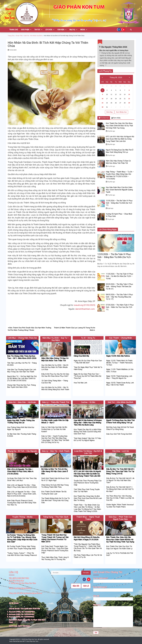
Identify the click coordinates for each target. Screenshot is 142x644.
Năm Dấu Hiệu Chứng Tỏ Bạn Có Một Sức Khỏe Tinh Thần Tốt (118, 162)
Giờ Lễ (86, 586)
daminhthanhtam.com (85, 309)
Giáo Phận (26, 30)
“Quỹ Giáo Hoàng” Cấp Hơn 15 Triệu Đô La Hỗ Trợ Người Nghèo (87, 439)
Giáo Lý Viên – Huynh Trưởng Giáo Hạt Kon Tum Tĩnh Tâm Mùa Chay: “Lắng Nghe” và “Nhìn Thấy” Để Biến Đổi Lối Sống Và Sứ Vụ (55, 439)
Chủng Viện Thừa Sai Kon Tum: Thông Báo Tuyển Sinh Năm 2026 (21, 386)
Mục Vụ (73, 30)
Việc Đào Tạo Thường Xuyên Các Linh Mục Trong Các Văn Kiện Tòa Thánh (22, 371)
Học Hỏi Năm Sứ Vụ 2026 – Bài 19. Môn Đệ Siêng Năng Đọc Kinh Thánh (55, 388)
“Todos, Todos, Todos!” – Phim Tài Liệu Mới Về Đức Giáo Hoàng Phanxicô (22, 554)
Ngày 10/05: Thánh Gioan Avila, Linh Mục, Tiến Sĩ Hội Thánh (120, 384)
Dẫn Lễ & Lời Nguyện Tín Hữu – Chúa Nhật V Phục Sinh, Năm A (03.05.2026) (22, 486)
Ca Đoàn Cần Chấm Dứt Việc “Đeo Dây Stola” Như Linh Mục (22, 479)
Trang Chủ (14, 30)
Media (84, 30)
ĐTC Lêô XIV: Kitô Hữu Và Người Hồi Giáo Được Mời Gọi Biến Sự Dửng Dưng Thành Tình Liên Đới (120, 139)
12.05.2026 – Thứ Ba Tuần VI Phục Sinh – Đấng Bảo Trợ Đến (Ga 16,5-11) (119, 203)
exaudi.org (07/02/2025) (85, 305)
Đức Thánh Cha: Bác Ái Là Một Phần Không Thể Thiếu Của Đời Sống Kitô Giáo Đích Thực (88, 432)
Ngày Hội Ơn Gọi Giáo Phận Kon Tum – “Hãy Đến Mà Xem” (88, 362)
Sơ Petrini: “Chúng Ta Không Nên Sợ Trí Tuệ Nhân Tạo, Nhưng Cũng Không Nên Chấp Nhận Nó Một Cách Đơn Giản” (22, 538)
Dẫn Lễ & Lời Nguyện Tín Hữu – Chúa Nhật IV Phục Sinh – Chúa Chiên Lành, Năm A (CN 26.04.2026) (22, 494)
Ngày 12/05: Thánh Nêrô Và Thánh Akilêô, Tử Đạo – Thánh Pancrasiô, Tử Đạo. (120, 363)
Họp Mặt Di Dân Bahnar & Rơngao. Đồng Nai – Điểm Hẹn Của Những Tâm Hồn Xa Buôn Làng (88, 423)
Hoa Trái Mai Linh (80, 383)
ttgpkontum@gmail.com (33, 593)
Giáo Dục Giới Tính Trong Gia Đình (119, 434)
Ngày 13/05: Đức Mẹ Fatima (118, 356)
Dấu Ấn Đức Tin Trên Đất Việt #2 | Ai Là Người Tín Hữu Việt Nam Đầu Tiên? (120, 480)
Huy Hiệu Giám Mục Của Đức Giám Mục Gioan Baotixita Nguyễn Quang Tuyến (119, 190)
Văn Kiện (62, 30)
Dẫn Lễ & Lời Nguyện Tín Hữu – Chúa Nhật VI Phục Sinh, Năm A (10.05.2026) (20, 471)
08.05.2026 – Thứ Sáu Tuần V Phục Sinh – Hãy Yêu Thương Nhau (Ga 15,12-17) (119, 297)
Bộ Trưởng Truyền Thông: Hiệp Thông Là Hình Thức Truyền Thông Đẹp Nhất (21, 547)
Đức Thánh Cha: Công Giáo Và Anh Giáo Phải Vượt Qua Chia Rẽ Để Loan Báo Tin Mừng (88, 498)
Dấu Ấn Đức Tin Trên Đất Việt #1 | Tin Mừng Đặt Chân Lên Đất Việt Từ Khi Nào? (120, 489)
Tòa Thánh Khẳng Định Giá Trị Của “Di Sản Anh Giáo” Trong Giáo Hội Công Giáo (56, 500)
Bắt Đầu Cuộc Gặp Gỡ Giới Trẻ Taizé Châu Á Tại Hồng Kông (120, 428)
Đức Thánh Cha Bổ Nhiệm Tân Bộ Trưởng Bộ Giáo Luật (54, 493)
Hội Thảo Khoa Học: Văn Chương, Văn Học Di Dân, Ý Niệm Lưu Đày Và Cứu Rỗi (120, 498)
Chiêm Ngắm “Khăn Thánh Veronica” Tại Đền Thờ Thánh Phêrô (120, 506)
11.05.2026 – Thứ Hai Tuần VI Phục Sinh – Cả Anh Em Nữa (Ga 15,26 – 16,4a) (119, 276)
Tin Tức (38, 30)
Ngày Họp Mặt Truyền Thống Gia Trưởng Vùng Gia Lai (21, 422)
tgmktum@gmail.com (23, 588)
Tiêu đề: (113, 597)
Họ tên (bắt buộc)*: (113, 580)
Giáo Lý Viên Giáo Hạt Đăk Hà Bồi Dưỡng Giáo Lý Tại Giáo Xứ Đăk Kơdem (54, 429)
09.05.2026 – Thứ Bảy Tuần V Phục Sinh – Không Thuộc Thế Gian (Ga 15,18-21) (119, 286)
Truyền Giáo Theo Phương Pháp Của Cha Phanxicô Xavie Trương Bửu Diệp (88, 483)
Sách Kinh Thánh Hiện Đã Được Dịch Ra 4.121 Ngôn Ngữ (55, 479)
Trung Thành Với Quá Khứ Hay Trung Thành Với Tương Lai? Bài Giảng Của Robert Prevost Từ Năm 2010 (55, 538)
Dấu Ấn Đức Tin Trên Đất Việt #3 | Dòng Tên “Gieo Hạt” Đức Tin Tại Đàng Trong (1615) (120, 471)
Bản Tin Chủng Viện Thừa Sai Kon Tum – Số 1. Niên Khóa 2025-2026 (22, 357)
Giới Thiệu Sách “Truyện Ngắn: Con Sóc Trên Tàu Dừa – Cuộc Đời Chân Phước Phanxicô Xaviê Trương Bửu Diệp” (55, 550)
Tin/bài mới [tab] (104, 118)
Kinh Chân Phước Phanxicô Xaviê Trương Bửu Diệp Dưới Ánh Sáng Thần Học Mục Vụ (22, 503)
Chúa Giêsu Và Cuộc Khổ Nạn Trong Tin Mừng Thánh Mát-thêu (55, 486)
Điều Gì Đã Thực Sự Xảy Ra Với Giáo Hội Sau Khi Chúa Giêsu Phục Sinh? (55, 375)
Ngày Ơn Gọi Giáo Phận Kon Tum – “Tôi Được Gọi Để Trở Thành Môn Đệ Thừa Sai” (87, 376)
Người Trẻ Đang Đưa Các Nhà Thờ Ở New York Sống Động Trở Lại (120, 151)
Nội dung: (113, 616)
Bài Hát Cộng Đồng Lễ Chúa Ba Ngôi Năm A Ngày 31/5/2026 (87, 538)
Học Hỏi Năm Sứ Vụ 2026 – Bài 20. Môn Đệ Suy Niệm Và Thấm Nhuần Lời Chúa (55, 367)
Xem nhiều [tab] (116, 118)
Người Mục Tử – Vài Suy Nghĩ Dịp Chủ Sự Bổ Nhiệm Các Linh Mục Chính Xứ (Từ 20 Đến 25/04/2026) (22, 378)
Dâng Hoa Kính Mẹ (81, 356)
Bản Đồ (76, 586)
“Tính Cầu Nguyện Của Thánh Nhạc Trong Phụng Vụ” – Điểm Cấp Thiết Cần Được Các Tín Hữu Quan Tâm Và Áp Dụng (88, 547)
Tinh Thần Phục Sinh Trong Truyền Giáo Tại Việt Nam (87, 490)
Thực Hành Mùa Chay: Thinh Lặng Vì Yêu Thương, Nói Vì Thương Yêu (55, 558)
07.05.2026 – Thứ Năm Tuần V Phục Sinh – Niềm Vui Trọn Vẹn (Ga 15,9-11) (120, 307)
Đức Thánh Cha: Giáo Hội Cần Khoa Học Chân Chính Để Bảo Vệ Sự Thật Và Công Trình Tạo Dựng (119, 126)
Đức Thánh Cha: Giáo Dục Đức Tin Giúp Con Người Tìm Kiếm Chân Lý (119, 547)
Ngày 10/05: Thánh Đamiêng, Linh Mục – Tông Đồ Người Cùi (119, 377)
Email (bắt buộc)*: (113, 589)
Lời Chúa (50, 30)
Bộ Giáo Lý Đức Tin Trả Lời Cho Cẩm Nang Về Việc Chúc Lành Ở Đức (55, 471)
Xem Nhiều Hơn (121, 112)
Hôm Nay (110, 112)
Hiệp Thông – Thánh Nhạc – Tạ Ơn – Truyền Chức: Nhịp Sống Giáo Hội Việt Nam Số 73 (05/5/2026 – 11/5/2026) (120, 175)
